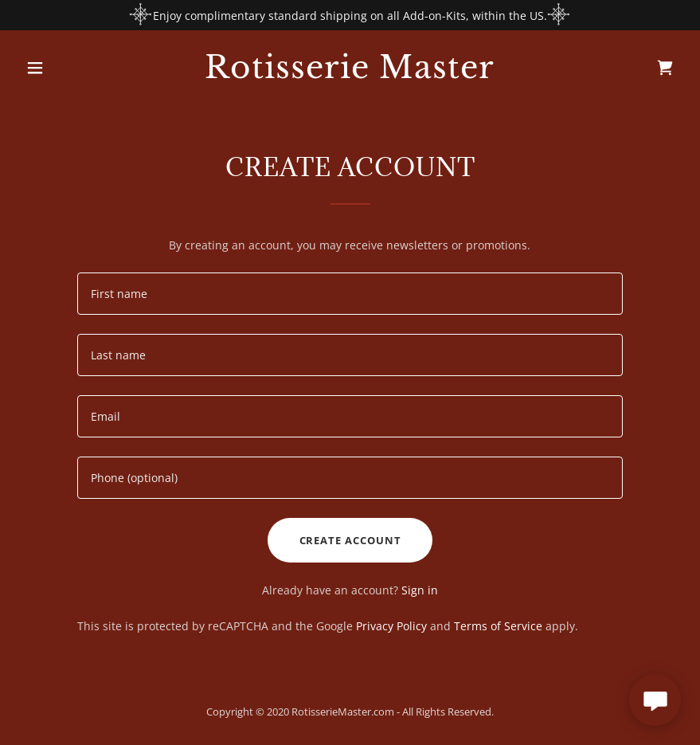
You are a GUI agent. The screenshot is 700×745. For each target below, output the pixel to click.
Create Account (350, 540)
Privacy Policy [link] (391, 626)
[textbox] (350, 294)
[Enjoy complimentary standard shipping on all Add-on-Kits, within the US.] (350, 15)
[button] (69, 68)
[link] (350, 74)
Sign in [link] (420, 590)
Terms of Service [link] (498, 626)
